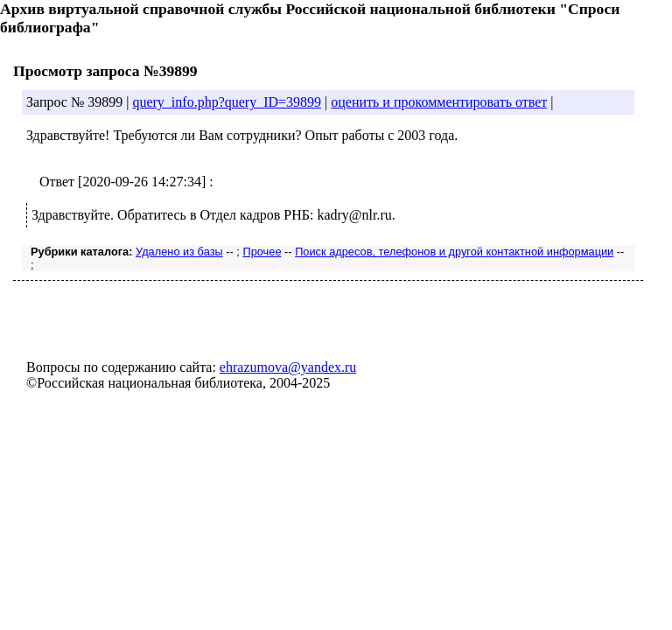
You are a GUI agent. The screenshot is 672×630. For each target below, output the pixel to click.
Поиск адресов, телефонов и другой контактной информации (454, 252)
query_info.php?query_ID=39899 (227, 102)
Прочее (262, 252)
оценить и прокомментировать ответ (439, 102)
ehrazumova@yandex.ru (288, 367)
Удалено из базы (179, 252)
